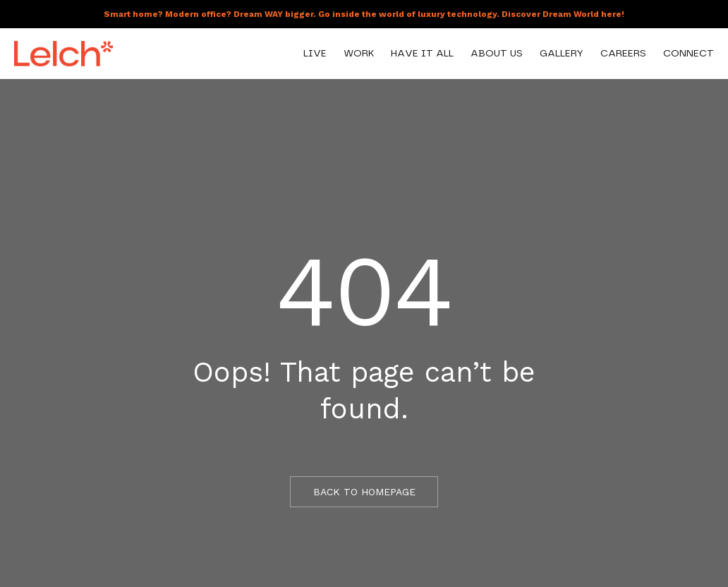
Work (359, 53)
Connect (688, 53)
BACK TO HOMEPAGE (364, 492)
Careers (623, 53)
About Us (497, 53)
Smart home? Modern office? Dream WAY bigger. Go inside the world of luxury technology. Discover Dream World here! (364, 14)
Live (315, 53)
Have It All (422, 53)
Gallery (562, 53)
